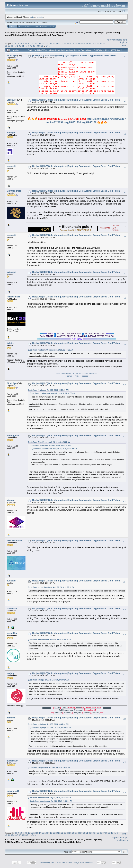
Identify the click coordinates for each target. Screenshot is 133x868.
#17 (125, 675)
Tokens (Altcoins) (85, 33)
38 (6, 46)
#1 (125, 57)
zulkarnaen (12, 608)
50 (39, 46)
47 (31, 46)
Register (44, 26)
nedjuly (11, 673)
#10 (125, 385)
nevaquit (11, 166)
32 (90, 44)
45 (26, 46)
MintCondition (14, 191)
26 (73, 44)
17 (48, 44)
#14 (125, 582)
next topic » (123, 41)
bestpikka (12, 633)
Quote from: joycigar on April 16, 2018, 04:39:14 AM (48, 680)
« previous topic (114, 40)
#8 (125, 298)
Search (28, 26)
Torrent (44, 22)
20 (57, 44)
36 (101, 44)
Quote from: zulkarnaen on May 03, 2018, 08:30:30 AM (49, 798)
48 (34, 46)
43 (20, 46)
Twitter (76, 376)
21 (59, 44)
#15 (125, 610)
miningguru (13, 435)
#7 (125, 273)
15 (43, 44)
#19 (125, 762)
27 (76, 44)
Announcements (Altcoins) (61, 33)
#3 (125, 134)
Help (21, 26)
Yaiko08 (11, 718)
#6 (125, 236)
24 (68, 44)
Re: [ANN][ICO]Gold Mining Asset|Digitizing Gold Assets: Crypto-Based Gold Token (76, 100)
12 (35, 44)
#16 (125, 634)
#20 (125, 792)
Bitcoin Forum (12, 33)
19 (54, 44)
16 (46, 44)
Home (13, 26)
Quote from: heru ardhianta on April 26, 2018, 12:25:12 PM (51, 587)
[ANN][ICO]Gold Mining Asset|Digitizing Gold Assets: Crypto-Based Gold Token (62, 34)
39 (9, 46)
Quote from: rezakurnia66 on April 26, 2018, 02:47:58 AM (50, 350)
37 (104, 44)
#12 (125, 501)
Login (35, 26)
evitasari (11, 272)
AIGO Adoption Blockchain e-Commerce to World (77, 373)
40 (12, 46)
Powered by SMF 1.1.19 (50, 863)
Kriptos (11, 343)
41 (15, 46)
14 (40, 44)
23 (65, 44)
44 (23, 46)
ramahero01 (13, 791)
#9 (125, 345)
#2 (125, 101)
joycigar (11, 133)
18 (51, 44)
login (32, 17)
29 (81, 44)
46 (28, 46)
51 (42, 46)
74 (47, 46)
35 (98, 44)
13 (37, 44)
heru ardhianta (14, 540)
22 (62, 44)
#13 (125, 542)
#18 (125, 719)
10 (29, 44)
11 (32, 44)
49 (37, 46)
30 (84, 44)
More (52, 26)
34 (95, 44)
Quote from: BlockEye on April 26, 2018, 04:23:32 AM (49, 442)
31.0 (38, 22)
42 (17, 46)
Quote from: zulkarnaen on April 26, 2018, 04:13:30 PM (50, 640)
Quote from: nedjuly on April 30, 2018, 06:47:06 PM (48, 724)
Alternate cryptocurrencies (34, 33)
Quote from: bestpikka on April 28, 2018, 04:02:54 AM (49, 768)
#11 (125, 437)
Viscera (11, 500)
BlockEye (12, 55)
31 (87, 44)
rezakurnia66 (13, 297)
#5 (125, 192)
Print (124, 46)
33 (92, 44)
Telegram (68, 376)
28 (79, 44)
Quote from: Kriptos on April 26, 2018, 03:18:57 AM (48, 390)
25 (70, 44)
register (40, 17)
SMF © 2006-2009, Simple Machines (77, 863)
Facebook (85, 376)
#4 (125, 168)
